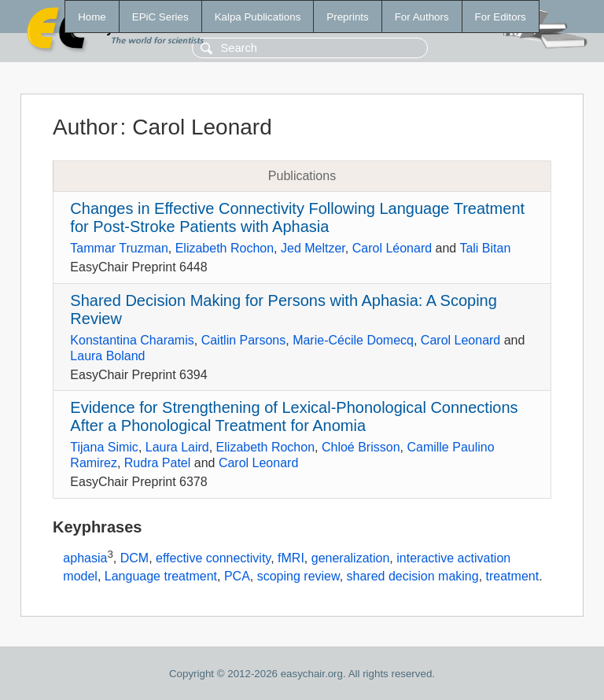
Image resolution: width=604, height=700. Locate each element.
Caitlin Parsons (244, 340)
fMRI (291, 558)
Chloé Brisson (361, 447)
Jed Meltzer (313, 248)
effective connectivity (213, 558)
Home (92, 17)
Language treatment (161, 576)
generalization (351, 558)
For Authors (422, 17)
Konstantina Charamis (132, 340)
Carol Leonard (460, 340)
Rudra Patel (158, 463)
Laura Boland (107, 356)
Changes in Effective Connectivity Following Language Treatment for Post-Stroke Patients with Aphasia (297, 217)
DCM (134, 558)
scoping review (298, 576)
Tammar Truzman (119, 248)
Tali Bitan (485, 248)
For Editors (501, 17)
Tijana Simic (104, 447)
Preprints (347, 17)
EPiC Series (160, 17)
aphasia (85, 558)
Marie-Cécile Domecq (353, 340)
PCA (237, 576)
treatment (513, 576)
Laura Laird (177, 447)
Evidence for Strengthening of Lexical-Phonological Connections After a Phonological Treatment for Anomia (294, 416)
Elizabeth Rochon (225, 248)
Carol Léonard (392, 248)
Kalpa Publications (258, 17)
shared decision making (413, 576)
